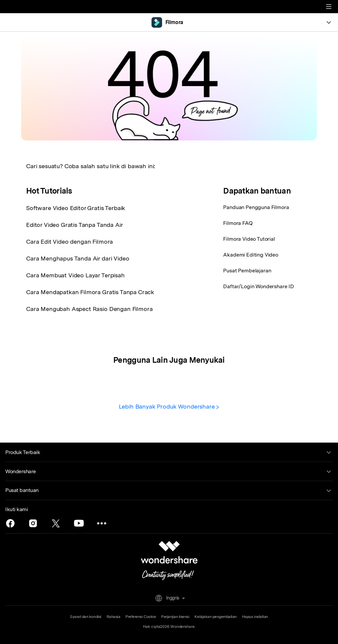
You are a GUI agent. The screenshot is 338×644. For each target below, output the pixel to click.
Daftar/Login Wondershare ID (259, 286)
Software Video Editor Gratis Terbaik (76, 208)
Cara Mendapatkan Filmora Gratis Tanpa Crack (90, 292)
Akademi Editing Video (251, 255)
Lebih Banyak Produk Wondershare (169, 406)
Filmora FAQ (238, 223)
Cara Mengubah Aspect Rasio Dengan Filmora (89, 309)
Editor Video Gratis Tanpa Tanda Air (74, 225)
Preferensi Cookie (141, 617)
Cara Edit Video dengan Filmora (69, 242)
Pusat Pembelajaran (247, 271)
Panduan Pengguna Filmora (256, 207)
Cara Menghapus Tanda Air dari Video (78, 258)
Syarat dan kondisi (85, 617)
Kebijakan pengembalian (215, 617)
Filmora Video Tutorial (249, 239)
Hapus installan (255, 617)
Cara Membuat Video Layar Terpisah (75, 275)
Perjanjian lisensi (175, 617)
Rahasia (114, 617)
